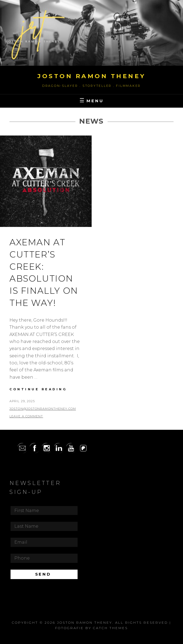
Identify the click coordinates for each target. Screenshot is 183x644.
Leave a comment (26, 416)
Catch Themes (110, 628)
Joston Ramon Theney (91, 76)
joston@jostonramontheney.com (43, 409)
